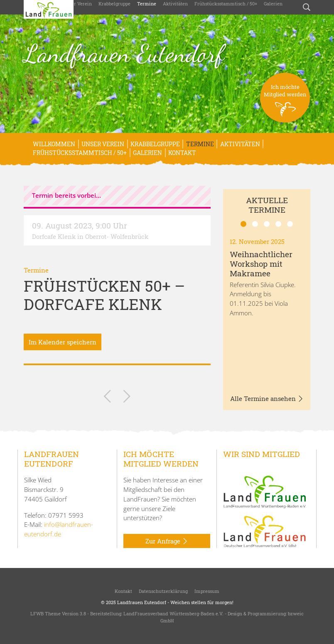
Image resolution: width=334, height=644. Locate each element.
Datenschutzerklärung (163, 591)
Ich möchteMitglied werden (285, 103)
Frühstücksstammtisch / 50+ (226, 4)
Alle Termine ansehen (267, 399)
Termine (147, 4)
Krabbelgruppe (114, 4)
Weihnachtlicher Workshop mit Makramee (261, 264)
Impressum (207, 591)
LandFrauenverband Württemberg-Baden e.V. (173, 613)
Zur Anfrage (167, 541)
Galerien (273, 4)
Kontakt (182, 153)
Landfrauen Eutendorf (124, 54)
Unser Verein (77, 4)
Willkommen (54, 144)
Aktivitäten (175, 4)
